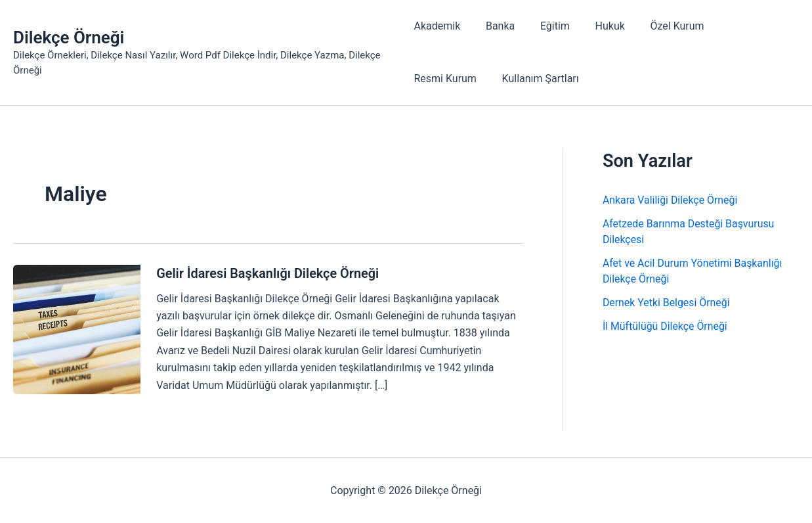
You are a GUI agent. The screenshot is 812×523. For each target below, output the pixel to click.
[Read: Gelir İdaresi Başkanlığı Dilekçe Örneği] (77, 328)
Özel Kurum (660, 26)
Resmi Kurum (739, 26)
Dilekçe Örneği (69, 37)
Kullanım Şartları (452, 79)
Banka (496, 26)
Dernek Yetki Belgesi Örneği (667, 303)
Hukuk (597, 26)
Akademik (437, 26)
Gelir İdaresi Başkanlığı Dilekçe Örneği (268, 273)
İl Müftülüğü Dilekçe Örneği (665, 326)
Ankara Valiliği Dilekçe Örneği (671, 200)
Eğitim (546, 26)
